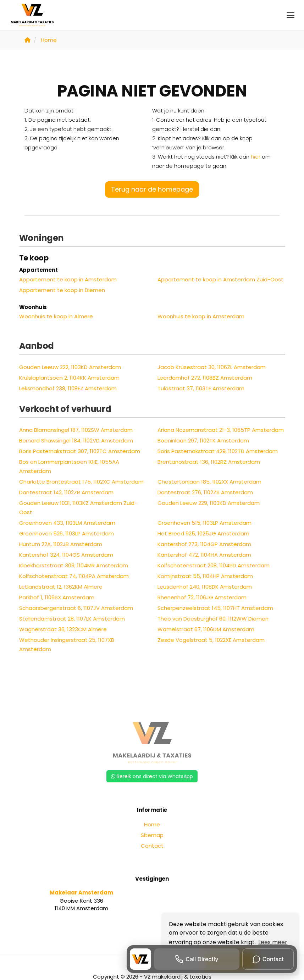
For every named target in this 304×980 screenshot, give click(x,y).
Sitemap (152, 835)
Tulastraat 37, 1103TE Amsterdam (201, 388)
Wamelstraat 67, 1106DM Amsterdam (206, 629)
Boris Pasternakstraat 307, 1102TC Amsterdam (80, 451)
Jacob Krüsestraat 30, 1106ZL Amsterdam (212, 367)
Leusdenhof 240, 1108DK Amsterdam (205, 587)
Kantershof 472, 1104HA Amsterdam (204, 555)
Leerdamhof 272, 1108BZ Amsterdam (205, 378)
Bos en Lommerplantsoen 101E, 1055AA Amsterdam (69, 466)
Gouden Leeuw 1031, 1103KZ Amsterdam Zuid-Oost (78, 508)
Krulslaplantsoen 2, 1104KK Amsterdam (69, 378)
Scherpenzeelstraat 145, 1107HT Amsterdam (215, 608)
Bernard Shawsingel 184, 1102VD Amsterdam (76, 441)
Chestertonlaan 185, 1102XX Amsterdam (209, 482)
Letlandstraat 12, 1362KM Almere (61, 587)
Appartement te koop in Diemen (62, 290)
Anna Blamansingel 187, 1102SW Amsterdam (76, 430)
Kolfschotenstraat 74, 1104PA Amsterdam (74, 576)
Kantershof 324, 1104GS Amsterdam (66, 555)
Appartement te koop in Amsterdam (68, 279)
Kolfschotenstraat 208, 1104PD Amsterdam (214, 565)
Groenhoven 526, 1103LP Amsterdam (67, 533)
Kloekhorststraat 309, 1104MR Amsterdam (74, 565)
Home (152, 824)
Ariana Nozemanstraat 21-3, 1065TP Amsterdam (221, 430)
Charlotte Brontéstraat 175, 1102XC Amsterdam (81, 482)
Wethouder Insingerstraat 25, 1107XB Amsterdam (67, 645)
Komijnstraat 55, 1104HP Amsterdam (205, 576)
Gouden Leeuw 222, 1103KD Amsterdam (70, 367)
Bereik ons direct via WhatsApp (152, 776)
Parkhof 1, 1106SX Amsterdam (57, 597)
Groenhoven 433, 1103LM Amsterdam (67, 523)
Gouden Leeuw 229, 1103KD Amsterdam (209, 503)
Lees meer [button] (273, 942)
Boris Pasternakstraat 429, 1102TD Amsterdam (218, 451)
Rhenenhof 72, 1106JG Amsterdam (202, 597)
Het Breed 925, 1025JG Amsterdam (203, 533)
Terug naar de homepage (152, 189)
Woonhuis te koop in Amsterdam (201, 316)
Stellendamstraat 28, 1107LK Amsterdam (72, 619)
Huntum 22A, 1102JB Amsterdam (61, 544)
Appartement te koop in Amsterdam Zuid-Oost (220, 279)
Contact (152, 846)
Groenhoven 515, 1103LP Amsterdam (204, 523)
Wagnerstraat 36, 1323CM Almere (63, 629)
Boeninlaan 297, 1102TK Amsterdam (203, 441)
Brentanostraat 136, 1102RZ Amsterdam (209, 462)
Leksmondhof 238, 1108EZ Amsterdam (68, 388)
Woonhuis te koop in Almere (56, 316)
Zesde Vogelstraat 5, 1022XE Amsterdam (211, 640)
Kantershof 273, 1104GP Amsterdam (204, 544)
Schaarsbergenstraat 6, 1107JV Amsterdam (76, 608)
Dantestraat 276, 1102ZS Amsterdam (205, 492)
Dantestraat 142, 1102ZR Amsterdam (66, 492)
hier (256, 157)
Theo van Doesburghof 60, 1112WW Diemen (213, 619)
